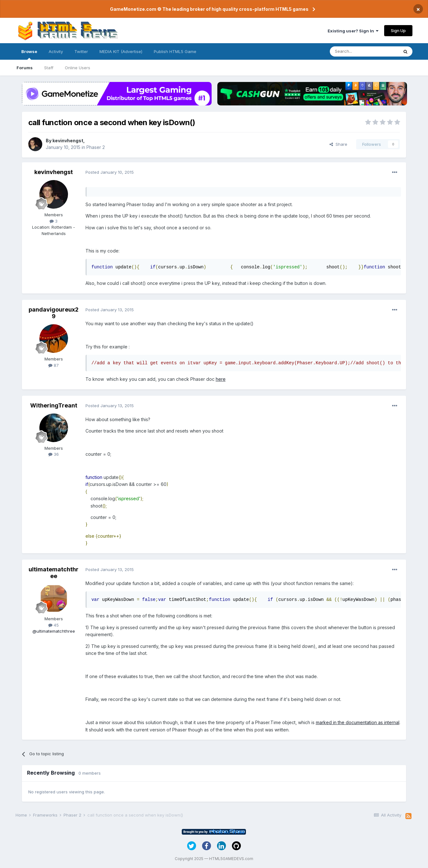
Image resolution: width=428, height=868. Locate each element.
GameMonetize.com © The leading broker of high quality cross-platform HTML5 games (209, 9)
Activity (56, 51)
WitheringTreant (54, 405)
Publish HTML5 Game (175, 51)
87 (54, 365)
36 (54, 454)
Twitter (81, 51)
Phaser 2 (96, 147)
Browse (29, 54)
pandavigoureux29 (54, 313)
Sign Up (398, 30)
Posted (110, 172)
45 (54, 625)
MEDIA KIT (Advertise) (121, 51)
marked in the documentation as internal (358, 722)
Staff (49, 68)
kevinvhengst (68, 141)
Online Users (78, 68)
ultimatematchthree (54, 573)
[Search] (364, 51)
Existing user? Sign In (353, 31)
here (221, 379)
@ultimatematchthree (54, 631)
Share (338, 144)
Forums (25, 68)
